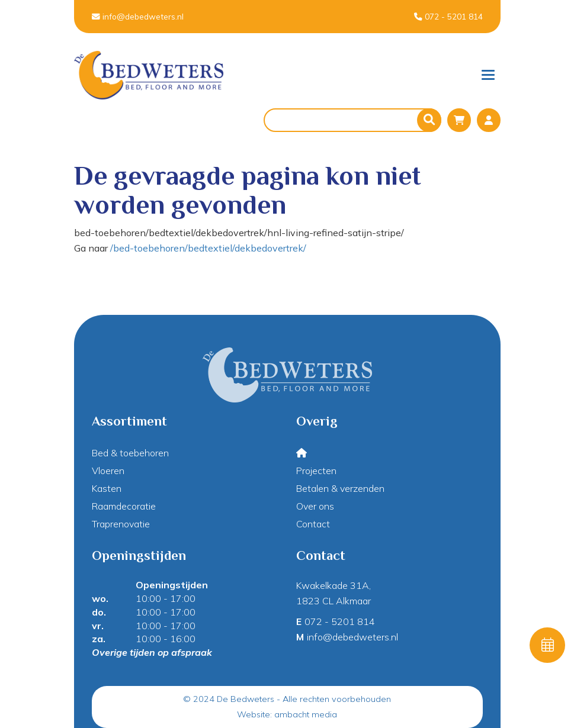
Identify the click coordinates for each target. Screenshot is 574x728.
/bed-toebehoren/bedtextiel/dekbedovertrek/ (208, 248)
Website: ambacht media (287, 714)
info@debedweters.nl (138, 16)
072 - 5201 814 (448, 16)
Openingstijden (172, 585)
